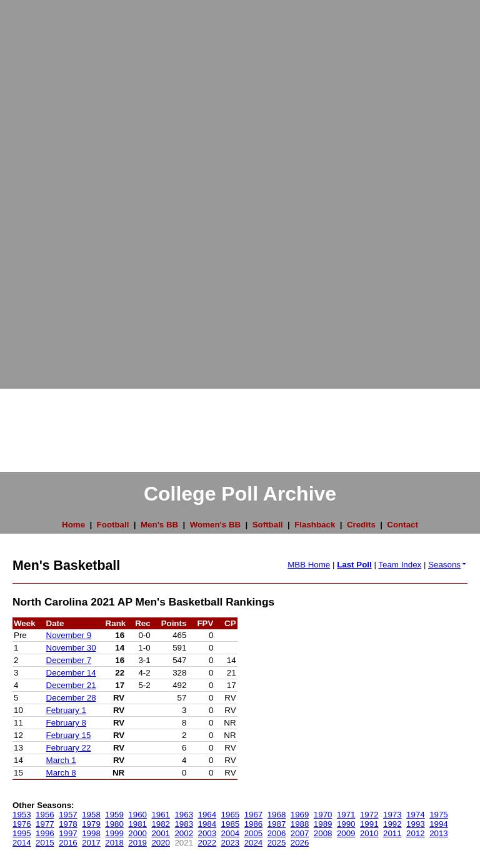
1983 (184, 824)
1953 (22, 815)
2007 (300, 833)
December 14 (71, 673)
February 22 (69, 748)
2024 (254, 843)
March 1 (61, 760)
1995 (22, 833)
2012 (416, 833)
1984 (207, 824)
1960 (137, 815)
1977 (45, 824)
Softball (268, 525)
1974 (416, 815)
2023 (231, 843)
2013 (439, 833)
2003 (207, 833)
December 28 (71, 698)
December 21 (71, 685)
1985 (231, 824)
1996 (45, 833)
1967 (254, 815)
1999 (114, 833)
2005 (254, 833)
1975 (439, 815)
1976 (22, 824)
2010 (369, 833)
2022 (207, 843)
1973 (392, 815)
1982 (161, 824)
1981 (137, 824)
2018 (114, 843)
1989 (323, 824)
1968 (277, 815)
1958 (91, 815)
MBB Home (309, 565)
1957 (68, 815)
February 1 (66, 710)
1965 (231, 815)
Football (113, 525)
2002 (184, 833)
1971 (346, 815)
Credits (361, 525)
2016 (68, 843)
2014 (22, 843)
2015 (45, 843)
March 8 (61, 773)
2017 (91, 843)
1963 (184, 815)
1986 (254, 824)
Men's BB (159, 525)
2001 (161, 833)
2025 (277, 843)
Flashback (315, 525)
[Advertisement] (50, 187)
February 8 (66, 723)
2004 (231, 833)
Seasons (448, 565)
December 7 (69, 660)
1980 (114, 824)
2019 (137, 843)
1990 (346, 824)
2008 (323, 833)
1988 (300, 824)
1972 (369, 815)
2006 (277, 833)
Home (73, 525)
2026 (300, 843)
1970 (323, 815)
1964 (207, 815)
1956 (45, 815)
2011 (392, 833)
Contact (402, 525)
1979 (91, 824)
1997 (68, 833)
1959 (114, 815)
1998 (91, 833)
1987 (277, 824)
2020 (161, 843)
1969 (300, 815)
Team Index (400, 565)
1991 (369, 824)
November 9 (69, 635)
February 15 (69, 735)
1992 (392, 824)
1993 (416, 824)
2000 (137, 833)
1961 (161, 815)
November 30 (71, 648)
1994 (439, 824)
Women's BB (215, 525)
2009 (346, 833)
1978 (68, 824)
